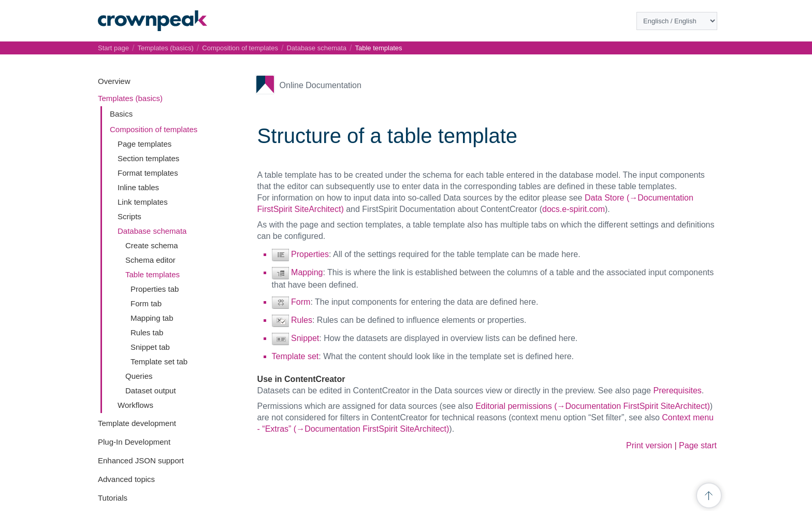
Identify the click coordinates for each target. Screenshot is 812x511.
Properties (310, 254)
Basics (121, 114)
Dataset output (151, 391)
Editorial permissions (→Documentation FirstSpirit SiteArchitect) (593, 406)
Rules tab (147, 332)
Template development (137, 423)
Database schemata (152, 231)
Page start (698, 445)
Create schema (152, 245)
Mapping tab (152, 318)
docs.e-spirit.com (574, 209)
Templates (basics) (130, 98)
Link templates (143, 202)
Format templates (148, 173)
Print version (649, 445)
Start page (113, 48)
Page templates (144, 144)
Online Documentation (321, 85)
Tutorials (113, 498)
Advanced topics (126, 479)
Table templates (153, 274)
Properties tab (155, 289)
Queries (139, 376)
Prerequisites (677, 391)
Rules (302, 320)
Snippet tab (150, 347)
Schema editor (150, 260)
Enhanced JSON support (141, 460)
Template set (295, 356)
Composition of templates (154, 129)
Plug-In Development (134, 442)
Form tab (146, 303)
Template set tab (159, 361)
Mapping (307, 272)
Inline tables (138, 187)
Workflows (135, 405)
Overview (114, 81)
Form (301, 302)
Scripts (129, 216)
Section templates (148, 158)
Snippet (305, 338)
